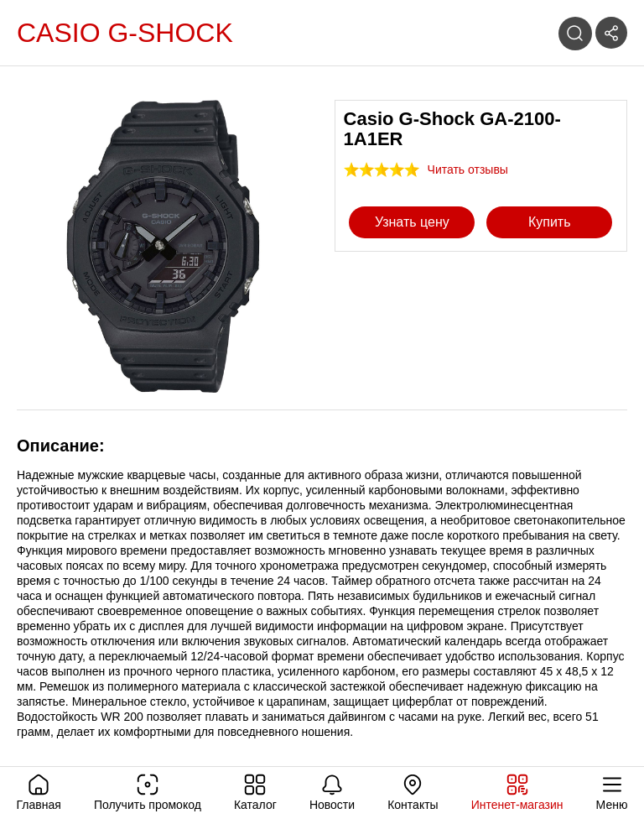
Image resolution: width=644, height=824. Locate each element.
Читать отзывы (468, 169)
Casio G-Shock (125, 33)
